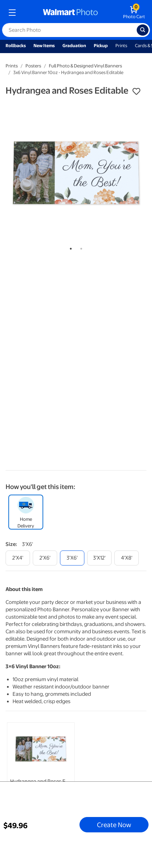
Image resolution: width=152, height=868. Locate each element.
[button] (136, 92)
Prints (121, 46)
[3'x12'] (99, 558)
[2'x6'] (45, 558)
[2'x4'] (18, 558)
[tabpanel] (76, 171)
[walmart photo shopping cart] (134, 13)
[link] (41, 773)
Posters (33, 66)
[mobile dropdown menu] (12, 13)
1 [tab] (69, 247)
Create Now (114, 825)
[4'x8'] (127, 558)
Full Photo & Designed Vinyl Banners (85, 66)
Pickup (101, 46)
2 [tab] (80, 247)
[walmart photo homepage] (70, 13)
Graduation (74, 46)
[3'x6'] (72, 558)
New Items (44, 46)
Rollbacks (16, 46)
